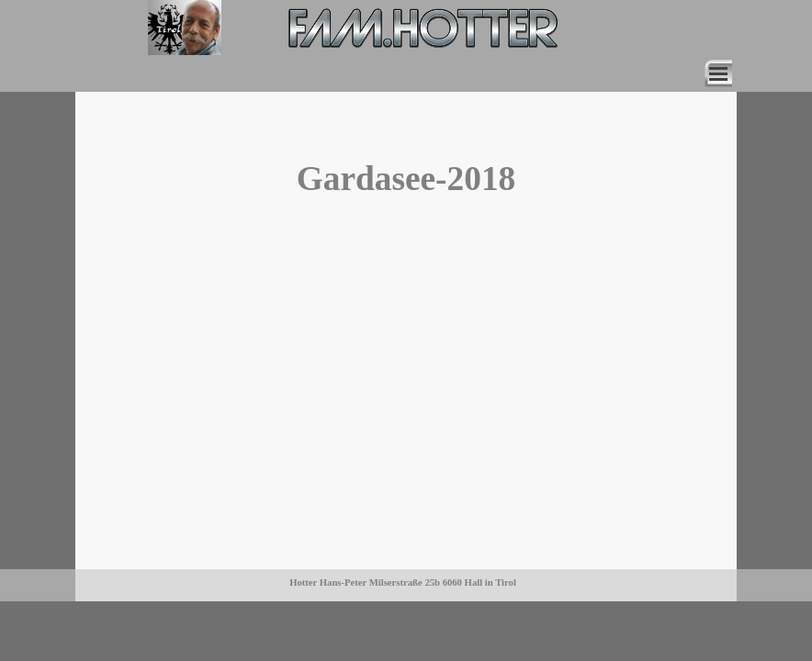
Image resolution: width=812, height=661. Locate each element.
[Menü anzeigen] (718, 73)
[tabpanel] (217, 29)
